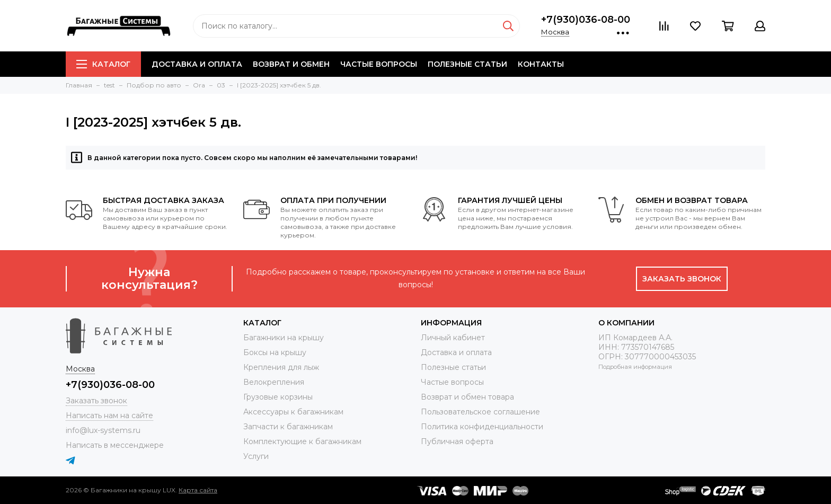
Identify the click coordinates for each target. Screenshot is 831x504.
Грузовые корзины (278, 397)
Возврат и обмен (291, 64)
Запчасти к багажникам (288, 427)
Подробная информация (635, 367)
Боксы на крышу (275, 352)
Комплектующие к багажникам (302, 441)
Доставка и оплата (197, 64)
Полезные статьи (467, 64)
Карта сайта (198, 490)
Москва (555, 32)
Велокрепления (274, 382)
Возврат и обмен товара (467, 397)
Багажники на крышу (284, 338)
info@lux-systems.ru (103, 430)
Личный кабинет (453, 338)
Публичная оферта (457, 441)
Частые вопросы (379, 64)
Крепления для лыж (281, 367)
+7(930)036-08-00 (586, 20)
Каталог (103, 64)
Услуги (256, 456)
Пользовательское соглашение (480, 412)
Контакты (541, 64)
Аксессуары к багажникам (293, 412)
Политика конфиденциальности (482, 427)
